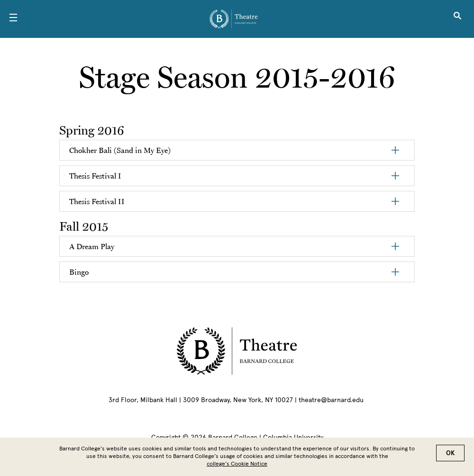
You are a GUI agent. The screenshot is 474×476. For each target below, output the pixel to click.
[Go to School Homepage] (233, 19)
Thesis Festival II (97, 201)
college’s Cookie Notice (237, 464)
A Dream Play (92, 246)
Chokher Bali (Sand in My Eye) (120, 150)
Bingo (79, 272)
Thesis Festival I (95, 176)
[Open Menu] (13, 19)
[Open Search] (457, 19)
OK (450, 453)
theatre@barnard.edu (331, 400)
